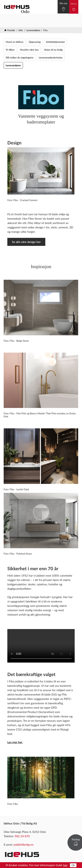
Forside (11, 30)
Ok (73, 865)
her (65, 865)
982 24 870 (22, 836)
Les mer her (15, 742)
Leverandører (33, 30)
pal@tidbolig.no (24, 844)
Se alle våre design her (26, 242)
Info (21, 30)
